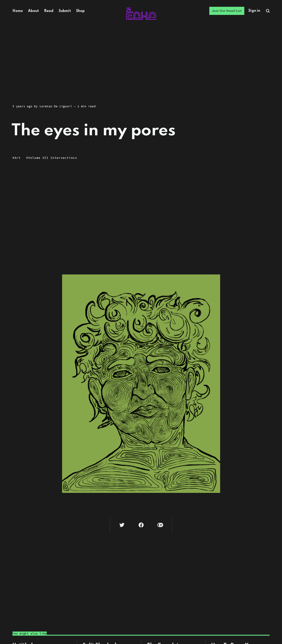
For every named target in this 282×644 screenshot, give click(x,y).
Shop (80, 11)
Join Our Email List (227, 11)
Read (49, 11)
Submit (65, 11)
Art (17, 158)
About (33, 11)
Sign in (254, 11)
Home (18, 11)
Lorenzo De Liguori (56, 106)
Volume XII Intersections (53, 158)
